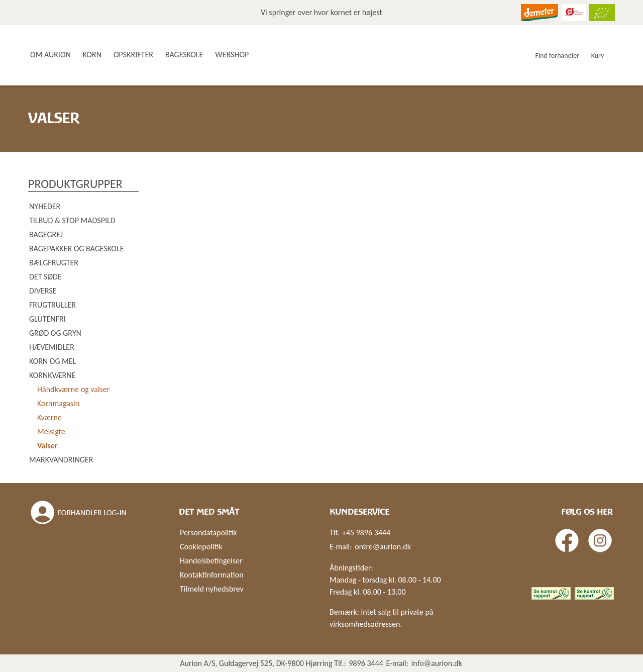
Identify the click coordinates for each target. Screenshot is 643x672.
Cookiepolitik (201, 547)
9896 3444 (366, 663)
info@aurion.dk (437, 663)
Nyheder (45, 206)
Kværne (49, 417)
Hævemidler (52, 347)
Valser (47, 446)
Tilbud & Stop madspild (72, 220)
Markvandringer (61, 460)
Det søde (45, 277)
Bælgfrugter (54, 263)
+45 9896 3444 (366, 533)
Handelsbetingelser (211, 561)
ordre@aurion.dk (383, 547)
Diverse (43, 291)
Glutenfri (47, 319)
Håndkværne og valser (73, 389)
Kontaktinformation (212, 575)
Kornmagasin (58, 403)
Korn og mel (52, 361)
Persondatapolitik (208, 533)
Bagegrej (46, 234)
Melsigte (51, 431)
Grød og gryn (55, 333)
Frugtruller (52, 305)
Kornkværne (52, 375)
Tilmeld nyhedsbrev (212, 589)
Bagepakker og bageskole (76, 249)
